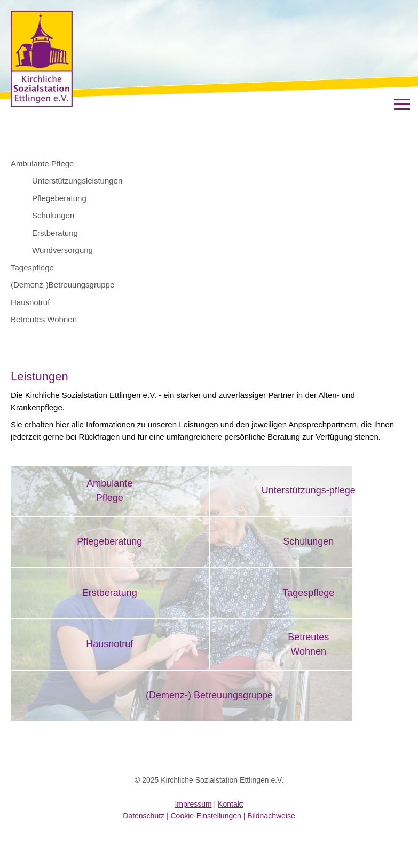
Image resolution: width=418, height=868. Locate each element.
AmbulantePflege (109, 491)
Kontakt (230, 804)
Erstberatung (55, 233)
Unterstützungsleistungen (77, 181)
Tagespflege (32, 268)
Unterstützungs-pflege (309, 490)
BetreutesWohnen (308, 644)
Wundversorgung (62, 250)
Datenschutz (144, 816)
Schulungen (53, 215)
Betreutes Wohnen (44, 319)
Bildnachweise (271, 816)
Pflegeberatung (59, 198)
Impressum (193, 804)
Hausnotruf (30, 302)
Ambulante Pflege (42, 164)
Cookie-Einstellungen (206, 816)
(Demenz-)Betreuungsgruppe (62, 285)
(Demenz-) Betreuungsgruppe (209, 695)
